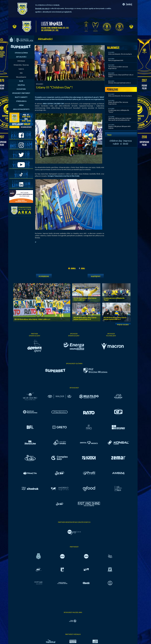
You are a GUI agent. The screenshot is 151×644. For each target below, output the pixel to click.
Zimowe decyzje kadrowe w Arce (119, 83)
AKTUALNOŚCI (21, 57)
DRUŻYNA (21, 85)
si (121, 144)
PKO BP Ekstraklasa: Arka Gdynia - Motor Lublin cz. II (32, 319)
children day (116, 141)
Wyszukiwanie (21, 77)
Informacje (21, 61)
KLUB (21, 81)
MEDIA (21, 105)
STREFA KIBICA (21, 101)
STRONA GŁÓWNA (21, 53)
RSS (21, 73)
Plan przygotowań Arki (116, 60)
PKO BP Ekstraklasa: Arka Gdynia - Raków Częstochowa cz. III (85, 318)
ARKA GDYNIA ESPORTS (21, 109)
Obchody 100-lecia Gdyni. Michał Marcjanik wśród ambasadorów (120, 119)
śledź (125, 144)
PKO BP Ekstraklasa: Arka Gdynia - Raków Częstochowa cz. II (115, 318)
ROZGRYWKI (21, 89)
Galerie (21, 69)
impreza (127, 141)
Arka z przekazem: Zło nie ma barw (120, 54)
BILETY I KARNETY (21, 97)
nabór (116, 144)
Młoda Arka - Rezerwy (21, 65)
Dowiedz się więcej (42, 8)
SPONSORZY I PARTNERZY (21, 93)
